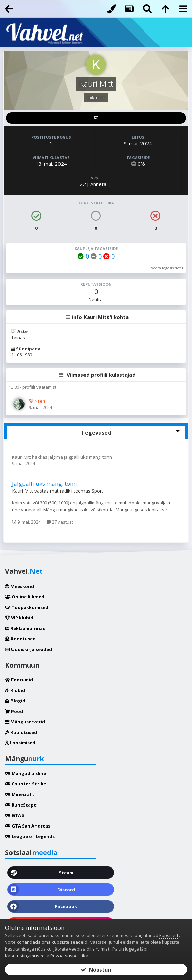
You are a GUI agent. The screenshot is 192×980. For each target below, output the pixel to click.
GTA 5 (15, 815)
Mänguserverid (25, 722)
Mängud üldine (26, 773)
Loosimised (20, 743)
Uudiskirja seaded (29, 649)
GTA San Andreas (28, 826)
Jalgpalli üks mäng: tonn (88, 457)
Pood (14, 711)
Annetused (20, 639)
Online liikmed (25, 597)
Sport (98, 491)
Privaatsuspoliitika (69, 956)
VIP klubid (19, 618)
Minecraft (20, 794)
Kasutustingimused (25, 956)
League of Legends (30, 836)
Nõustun (96, 969)
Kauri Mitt (22, 457)
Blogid (15, 701)
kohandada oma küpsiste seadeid (52, 942)
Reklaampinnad (25, 628)
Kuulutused (21, 732)
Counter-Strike (26, 784)
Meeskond (20, 586)
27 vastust (60, 522)
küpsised (169, 935)
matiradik (60, 491)
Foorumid (19, 680)
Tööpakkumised (27, 607)
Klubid (15, 690)
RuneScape (21, 805)
